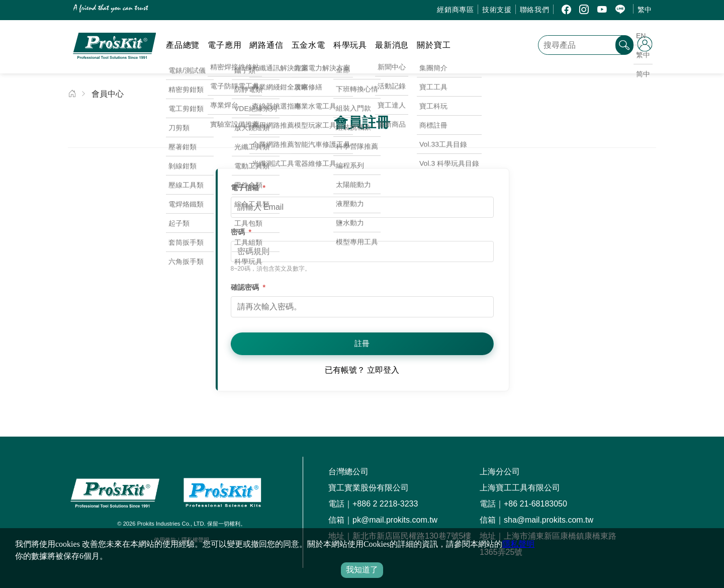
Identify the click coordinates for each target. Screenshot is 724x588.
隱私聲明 (518, 544)
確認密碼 (248, 287)
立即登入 (383, 370)
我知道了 (362, 570)
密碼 (241, 232)
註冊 (362, 343)
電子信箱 (248, 188)
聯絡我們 (535, 10)
